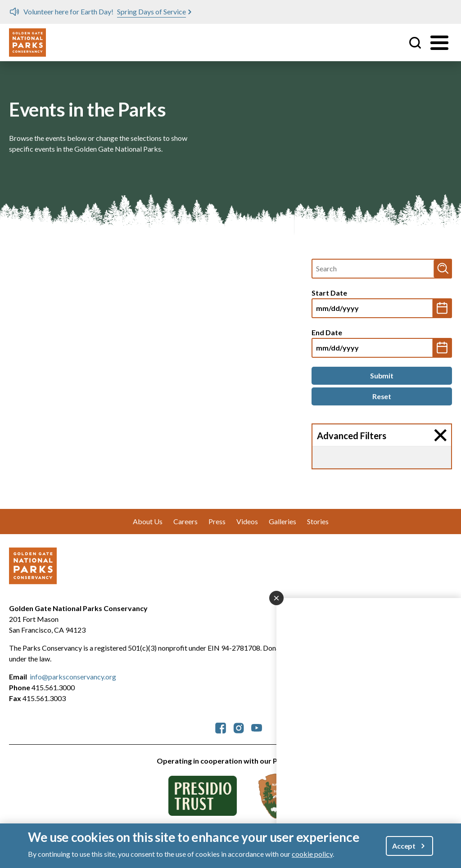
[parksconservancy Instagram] (239, 727)
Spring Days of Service (151, 11)
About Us (148, 521)
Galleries (282, 521)
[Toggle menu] (439, 43)
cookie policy (312, 854)
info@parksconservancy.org (73, 677)
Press (217, 521)
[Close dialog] (276, 598)
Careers (185, 521)
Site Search (415, 43)
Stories (318, 521)
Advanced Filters (352, 436)
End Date (327, 332)
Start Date (329, 293)
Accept (404, 846)
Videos (247, 521)
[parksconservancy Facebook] (221, 727)
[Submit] (382, 376)
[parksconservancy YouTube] (257, 727)
